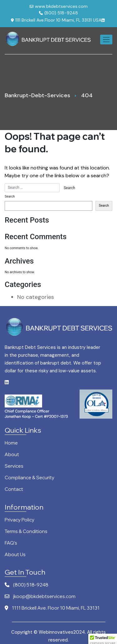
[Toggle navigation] (106, 40)
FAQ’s (11, 543)
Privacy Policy (19, 520)
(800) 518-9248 (58, 13)
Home (11, 443)
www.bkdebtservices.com (59, 6)
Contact (14, 489)
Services (14, 466)
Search (10, 196)
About (12, 455)
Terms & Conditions (26, 532)
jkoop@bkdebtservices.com (40, 597)
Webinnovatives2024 (62, 632)
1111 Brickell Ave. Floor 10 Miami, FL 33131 (52, 608)
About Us (15, 555)
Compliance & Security (29, 478)
